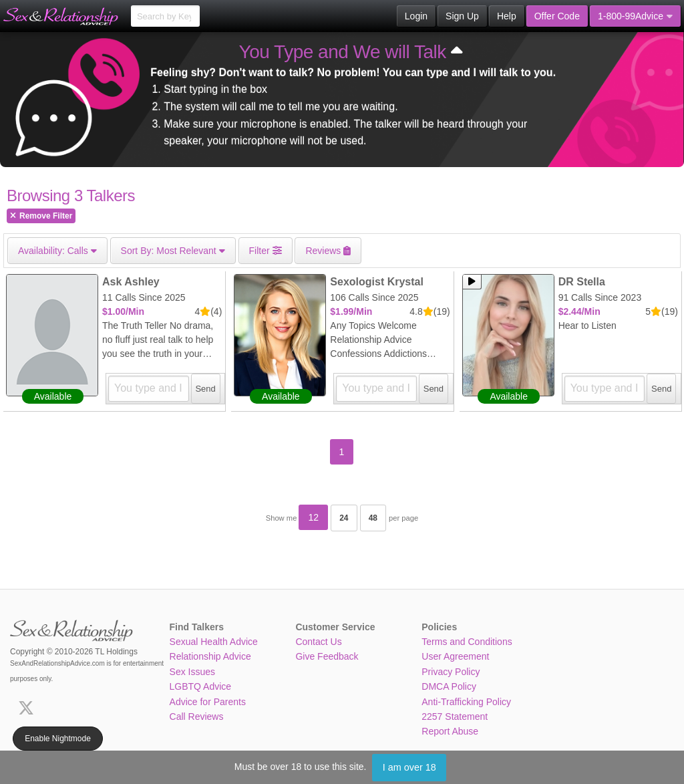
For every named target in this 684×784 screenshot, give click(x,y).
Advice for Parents (208, 702)
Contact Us (318, 642)
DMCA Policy (449, 686)
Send (205, 389)
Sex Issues (192, 672)
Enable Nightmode (58, 739)
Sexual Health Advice (214, 642)
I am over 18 (409, 767)
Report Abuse (450, 731)
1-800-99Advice (635, 16)
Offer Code (557, 16)
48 (373, 518)
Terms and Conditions (467, 642)
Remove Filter (41, 216)
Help (507, 16)
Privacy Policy (451, 672)
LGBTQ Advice (201, 686)
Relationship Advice (210, 656)
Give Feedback (327, 656)
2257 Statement (455, 716)
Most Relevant (173, 251)
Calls (57, 251)
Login (416, 16)
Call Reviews (197, 716)
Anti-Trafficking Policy (466, 702)
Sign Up (462, 16)
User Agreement (455, 656)
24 (344, 518)
